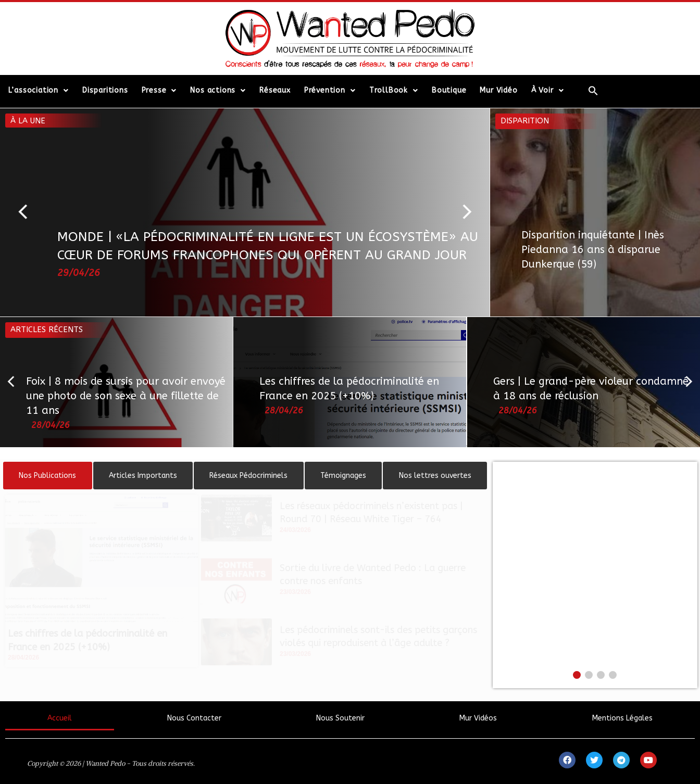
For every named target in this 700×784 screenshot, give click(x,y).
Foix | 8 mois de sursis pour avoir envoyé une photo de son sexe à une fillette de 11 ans (126, 396)
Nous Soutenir (340, 718)
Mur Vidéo (498, 90)
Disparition (525, 121)
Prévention (330, 91)
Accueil (60, 718)
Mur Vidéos (478, 718)
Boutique (449, 90)
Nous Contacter (194, 718)
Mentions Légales (622, 718)
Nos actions (218, 91)
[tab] (48, 476)
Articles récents (47, 330)
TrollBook (394, 91)
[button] (28, 212)
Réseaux (275, 90)
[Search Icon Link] (593, 91)
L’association (39, 91)
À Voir (548, 91)
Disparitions (105, 90)
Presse (159, 91)
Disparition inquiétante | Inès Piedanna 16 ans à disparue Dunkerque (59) (593, 250)
